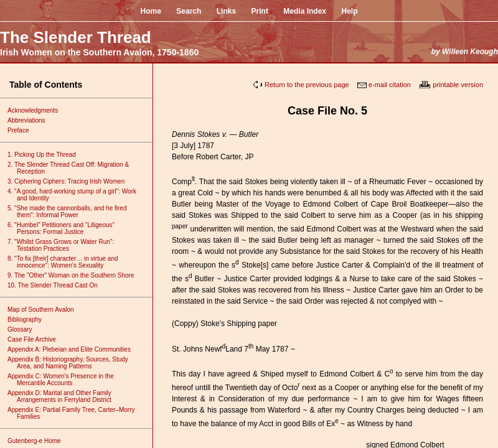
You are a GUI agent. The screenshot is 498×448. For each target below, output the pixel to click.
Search (189, 11)
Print (260, 11)
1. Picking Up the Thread (46, 155)
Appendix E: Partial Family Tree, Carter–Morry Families (76, 413)
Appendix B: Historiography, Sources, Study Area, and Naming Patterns (73, 363)
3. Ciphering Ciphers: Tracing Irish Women (71, 181)
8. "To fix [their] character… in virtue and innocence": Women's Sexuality (68, 262)
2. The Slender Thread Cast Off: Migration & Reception (73, 168)
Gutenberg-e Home (39, 441)
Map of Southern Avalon (45, 310)
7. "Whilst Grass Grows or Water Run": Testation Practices (65, 245)
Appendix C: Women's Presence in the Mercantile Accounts (65, 380)
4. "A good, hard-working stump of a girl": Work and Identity (77, 195)
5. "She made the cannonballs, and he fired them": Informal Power (72, 212)
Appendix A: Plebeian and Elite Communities (74, 349)
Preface (23, 130)
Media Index (305, 11)
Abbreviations (31, 120)
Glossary (24, 329)
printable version (458, 85)
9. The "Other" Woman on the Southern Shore (76, 275)
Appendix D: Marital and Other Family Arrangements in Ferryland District (64, 396)
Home (150, 11)
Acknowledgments (37, 110)
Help (350, 11)
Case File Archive (36, 339)
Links (226, 11)
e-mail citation (390, 85)
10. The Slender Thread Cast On (57, 285)
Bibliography (29, 320)
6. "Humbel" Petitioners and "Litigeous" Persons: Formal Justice (66, 228)
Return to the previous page (307, 85)
